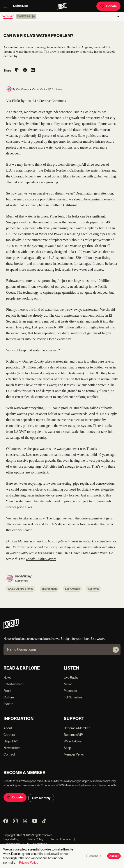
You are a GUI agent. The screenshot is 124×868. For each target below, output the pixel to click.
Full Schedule (73, 697)
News (7, 678)
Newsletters (12, 748)
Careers (9, 735)
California (94, 589)
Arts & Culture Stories (21, 589)
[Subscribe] (116, 650)
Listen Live (20, 6)
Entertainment (14, 684)
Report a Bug (11, 839)
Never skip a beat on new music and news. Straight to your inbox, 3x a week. (54, 639)
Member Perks (74, 754)
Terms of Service (59, 839)
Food (7, 691)
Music (68, 684)
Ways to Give (73, 741)
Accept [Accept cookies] (114, 856)
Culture (9, 697)
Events (8, 704)
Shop (67, 748)
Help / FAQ (11, 741)
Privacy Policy (33, 839)
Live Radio (71, 678)
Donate (108, 6)
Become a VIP (73, 735)
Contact (9, 754)
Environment (49, 589)
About (8, 728)
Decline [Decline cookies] (93, 856)
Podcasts (70, 691)
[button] (26, 16)
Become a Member (77, 728)
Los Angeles (72, 589)
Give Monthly (41, 798)
